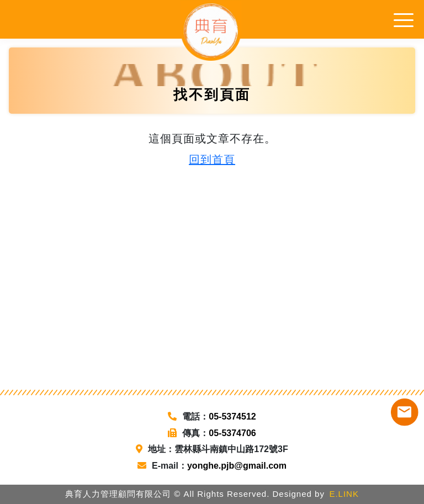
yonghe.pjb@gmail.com (237, 466)
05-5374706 (232, 433)
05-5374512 (232, 417)
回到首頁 (212, 160)
